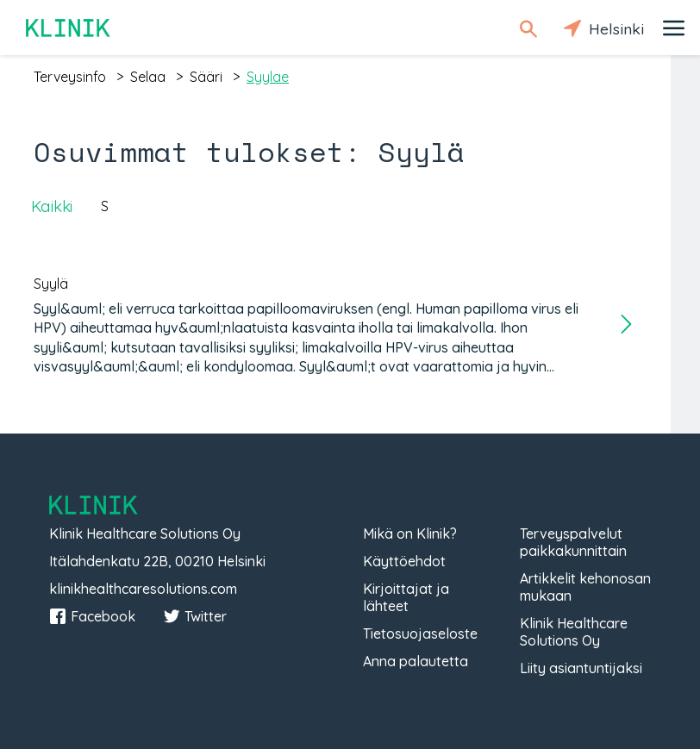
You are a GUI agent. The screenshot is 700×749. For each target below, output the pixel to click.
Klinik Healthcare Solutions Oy (574, 632)
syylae (268, 77)
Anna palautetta (416, 661)
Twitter (195, 616)
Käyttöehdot (404, 561)
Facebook (92, 616)
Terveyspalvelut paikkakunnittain (573, 542)
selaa (148, 77)
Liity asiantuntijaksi (581, 668)
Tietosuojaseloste (420, 634)
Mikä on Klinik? (410, 534)
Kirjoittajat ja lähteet (406, 597)
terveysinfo (70, 77)
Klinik (69, 28)
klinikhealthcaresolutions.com (143, 589)
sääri (206, 77)
